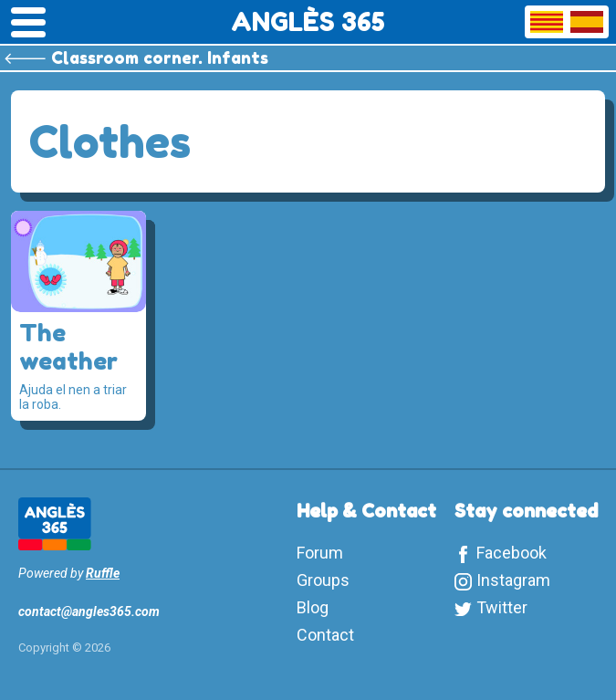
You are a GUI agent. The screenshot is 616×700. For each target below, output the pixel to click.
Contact (325, 635)
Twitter (502, 607)
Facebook (512, 553)
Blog (313, 607)
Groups (323, 580)
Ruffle (103, 573)
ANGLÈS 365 (308, 22)
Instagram (513, 580)
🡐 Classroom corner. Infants (136, 57)
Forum (320, 553)
